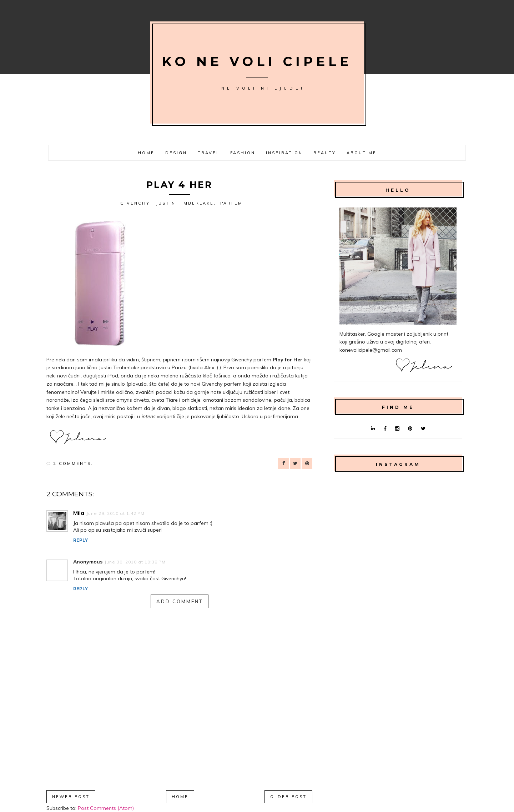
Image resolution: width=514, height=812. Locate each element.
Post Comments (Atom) (106, 808)
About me (362, 153)
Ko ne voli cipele (257, 61)
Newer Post (71, 797)
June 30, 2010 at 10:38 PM (135, 562)
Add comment (180, 601)
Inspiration (284, 153)
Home (146, 153)
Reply (80, 540)
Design (176, 153)
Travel (209, 153)
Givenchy (135, 203)
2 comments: (73, 463)
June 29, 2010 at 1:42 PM (115, 513)
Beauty (325, 153)
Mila (79, 513)
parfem (231, 203)
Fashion (243, 153)
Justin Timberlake (185, 203)
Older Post (288, 797)
